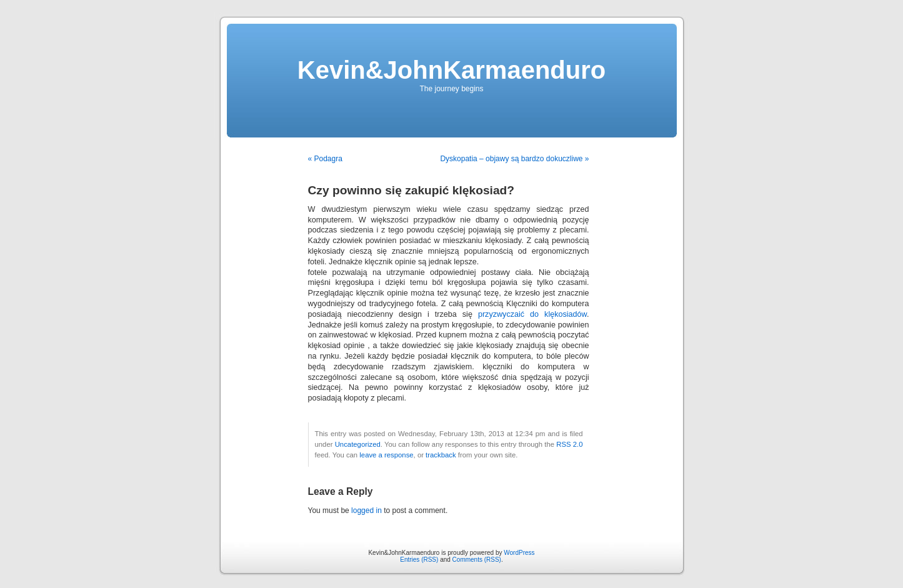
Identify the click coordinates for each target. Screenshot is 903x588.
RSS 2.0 (569, 444)
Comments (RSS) (477, 560)
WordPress (519, 553)
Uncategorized (358, 444)
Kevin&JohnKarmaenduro (451, 70)
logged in (367, 511)
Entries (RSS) (419, 560)
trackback (441, 455)
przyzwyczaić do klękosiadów (532, 314)
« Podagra (325, 159)
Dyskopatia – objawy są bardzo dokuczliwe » (514, 159)
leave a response (386, 455)
